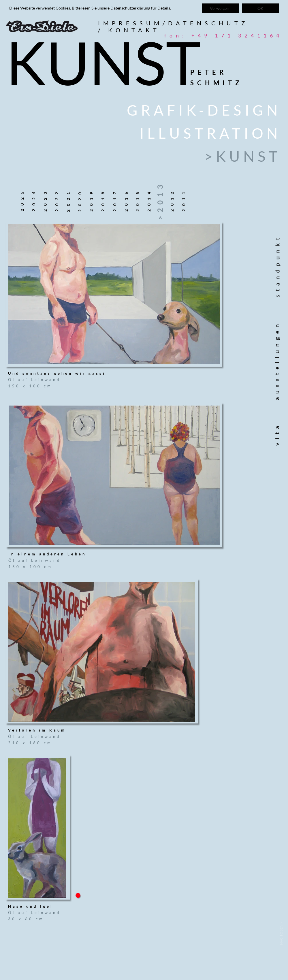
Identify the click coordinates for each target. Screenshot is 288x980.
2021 (68, 200)
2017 (114, 200)
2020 (79, 200)
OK (260, 8)
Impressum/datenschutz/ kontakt (173, 27)
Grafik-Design (204, 110)
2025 (22, 200)
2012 (172, 200)
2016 (126, 200)
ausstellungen (277, 360)
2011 (183, 200)
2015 (137, 200)
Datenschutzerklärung (130, 8)
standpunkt (281, 266)
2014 (149, 200)
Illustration (210, 133)
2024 (33, 200)
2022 (56, 200)
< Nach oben (281, 934)
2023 (45, 200)
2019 (91, 200)
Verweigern (220, 8)
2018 (102, 200)
